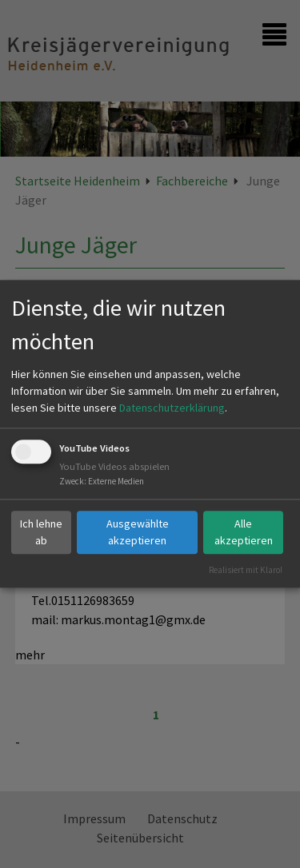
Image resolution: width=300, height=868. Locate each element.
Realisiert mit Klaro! (246, 570)
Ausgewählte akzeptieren (138, 532)
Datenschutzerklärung (172, 408)
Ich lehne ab (41, 532)
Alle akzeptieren (244, 532)
